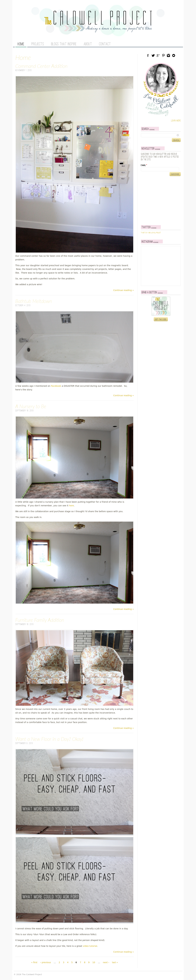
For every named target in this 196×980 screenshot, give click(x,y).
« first (34, 962)
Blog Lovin (174, 55)
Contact (105, 44)
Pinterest (163, 55)
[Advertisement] (160, 200)
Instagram (168, 55)
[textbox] (161, 135)
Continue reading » (124, 290)
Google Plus (158, 55)
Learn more (176, 121)
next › (106, 962)
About (88, 44)
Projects (38, 44)
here (72, 506)
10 (94, 962)
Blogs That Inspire (64, 44)
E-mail (144, 165)
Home (21, 44)
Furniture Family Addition (40, 620)
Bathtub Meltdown (34, 301)
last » (115, 962)
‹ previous (45, 962)
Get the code (161, 319)
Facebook (56, 386)
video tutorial (90, 946)
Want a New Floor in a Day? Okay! (49, 739)
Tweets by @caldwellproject (151, 233)
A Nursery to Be (31, 406)
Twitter (153, 55)
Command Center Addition (41, 66)
